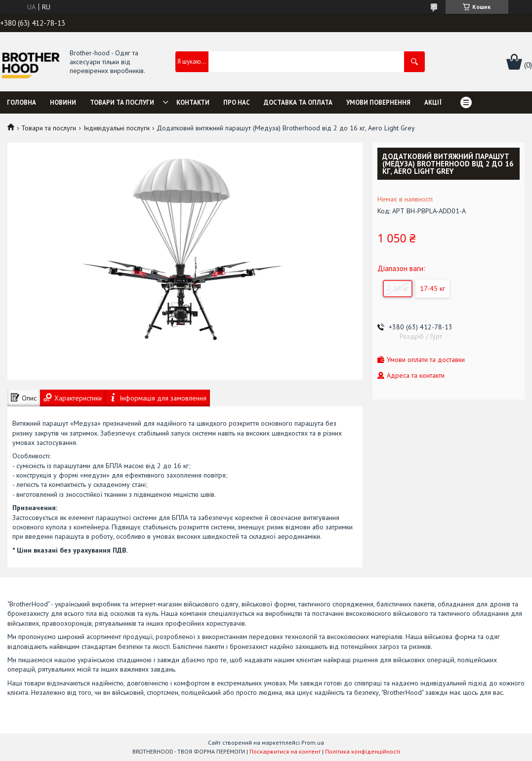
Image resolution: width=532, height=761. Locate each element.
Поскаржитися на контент (285, 751)
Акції (433, 102)
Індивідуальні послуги (117, 128)
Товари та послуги (122, 102)
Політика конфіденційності (363, 751)
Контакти (193, 102)
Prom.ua (313, 742)
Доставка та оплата (298, 102)
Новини (63, 102)
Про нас (237, 102)
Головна (21, 102)
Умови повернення (378, 102)
